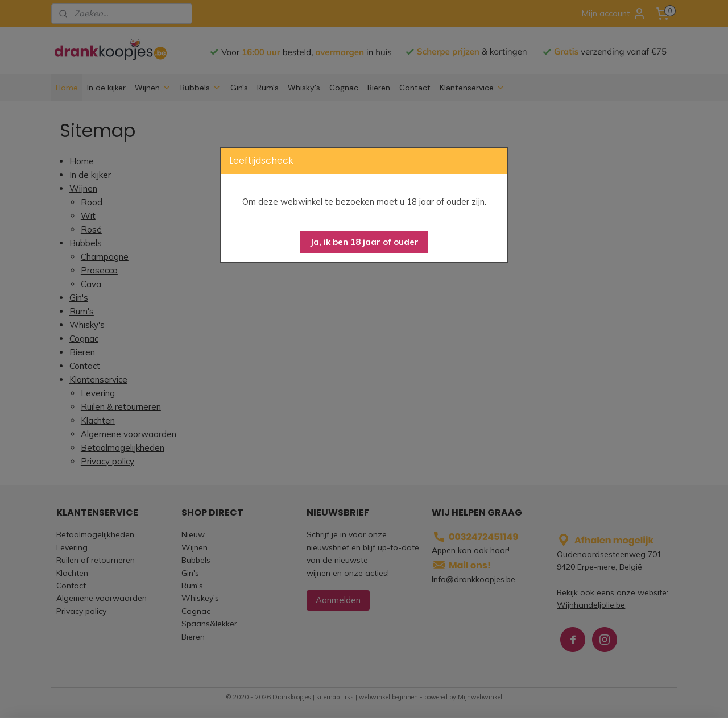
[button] (364, 242)
